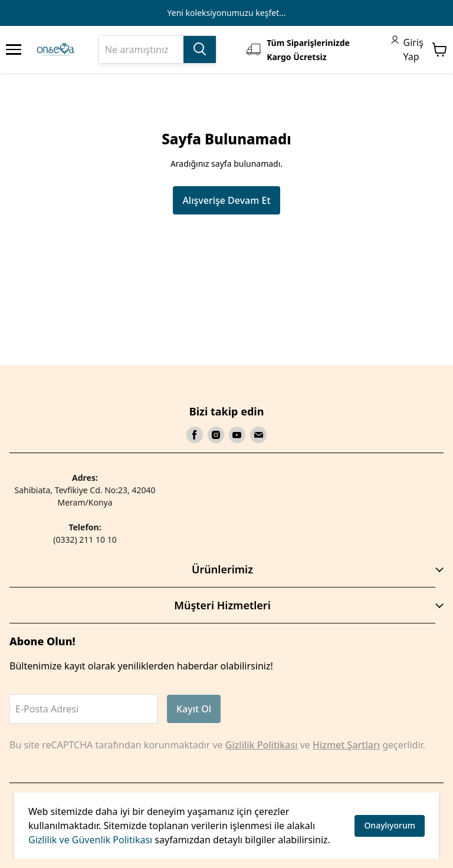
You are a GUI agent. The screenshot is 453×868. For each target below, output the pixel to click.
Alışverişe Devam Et (226, 200)
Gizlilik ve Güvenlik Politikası (90, 840)
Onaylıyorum (390, 825)
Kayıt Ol (194, 709)
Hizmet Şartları (346, 745)
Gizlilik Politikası (262, 745)
